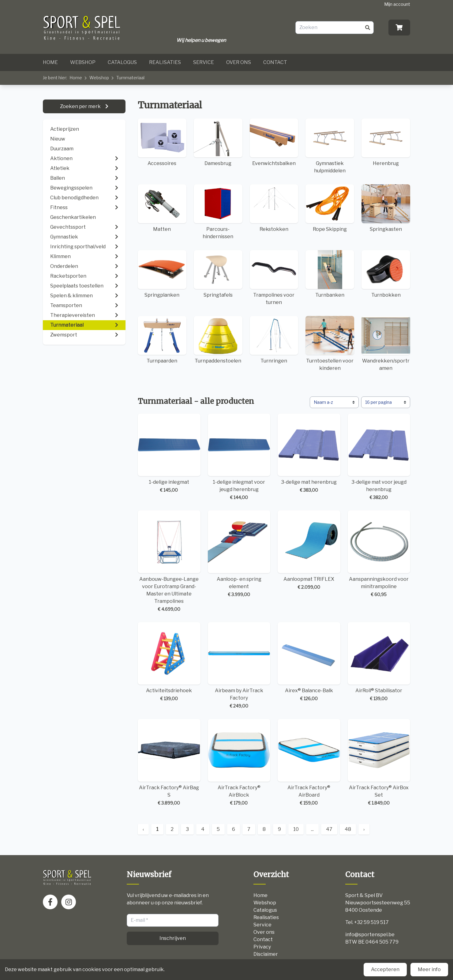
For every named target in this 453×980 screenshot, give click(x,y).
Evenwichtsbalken (274, 142)
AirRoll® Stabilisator (379, 662)
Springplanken (162, 274)
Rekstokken (274, 208)
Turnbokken (386, 274)
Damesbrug (218, 142)
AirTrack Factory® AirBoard (309, 762)
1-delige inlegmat (169, 454)
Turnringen (274, 340)
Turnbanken (330, 274)
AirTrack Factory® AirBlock (239, 762)
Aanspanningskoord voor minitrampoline (379, 554)
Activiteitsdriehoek (169, 662)
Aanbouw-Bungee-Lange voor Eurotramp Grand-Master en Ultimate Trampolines (169, 561)
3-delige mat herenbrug (309, 454)
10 (296, 829)
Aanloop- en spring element (239, 554)
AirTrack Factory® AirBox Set (379, 762)
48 (348, 829)
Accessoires (162, 142)
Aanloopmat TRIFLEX (309, 550)
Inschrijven (173, 938)
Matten (162, 208)
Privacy (262, 947)
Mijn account (397, 4)
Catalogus (122, 62)
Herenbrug (386, 142)
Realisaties (165, 62)
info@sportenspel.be (370, 935)
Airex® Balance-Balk (309, 662)
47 (329, 829)
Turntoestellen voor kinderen (330, 344)
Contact (275, 62)
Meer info (429, 969)
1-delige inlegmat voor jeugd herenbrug (239, 457)
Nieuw (58, 139)
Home (50, 62)
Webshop (83, 62)
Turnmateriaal (130, 78)
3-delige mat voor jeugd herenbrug (379, 457)
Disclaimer (266, 954)
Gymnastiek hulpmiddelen (330, 146)
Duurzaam (62, 149)
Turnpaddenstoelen (218, 340)
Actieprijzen (65, 129)
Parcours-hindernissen (218, 212)
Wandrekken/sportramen (386, 344)
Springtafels (218, 274)
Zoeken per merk (81, 106)
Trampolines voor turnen (274, 278)
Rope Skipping (330, 208)
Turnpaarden (162, 340)
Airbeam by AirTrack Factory (239, 666)
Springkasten (386, 208)
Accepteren (385, 969)
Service (204, 62)
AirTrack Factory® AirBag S (169, 762)
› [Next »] (364, 829)
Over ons (239, 62)
